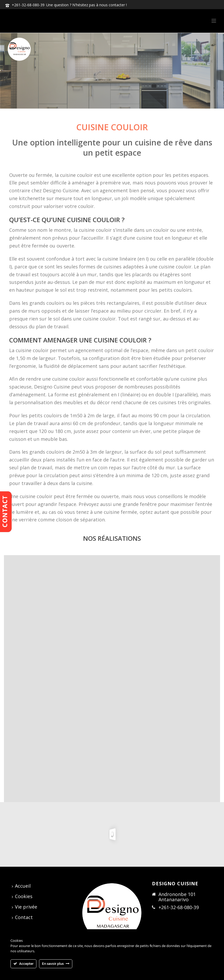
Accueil (21, 886)
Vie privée (24, 907)
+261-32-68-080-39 (28, 5)
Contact (22, 917)
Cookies (22, 896)
